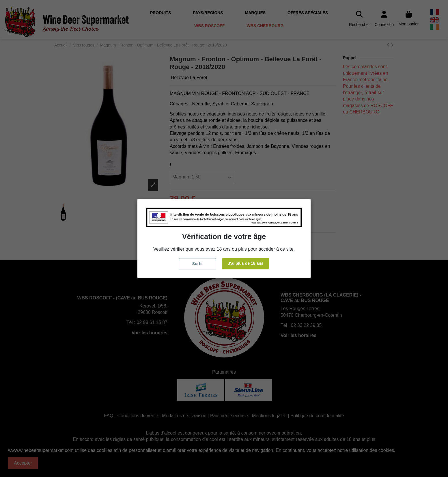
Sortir (198, 264)
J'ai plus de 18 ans (246, 263)
